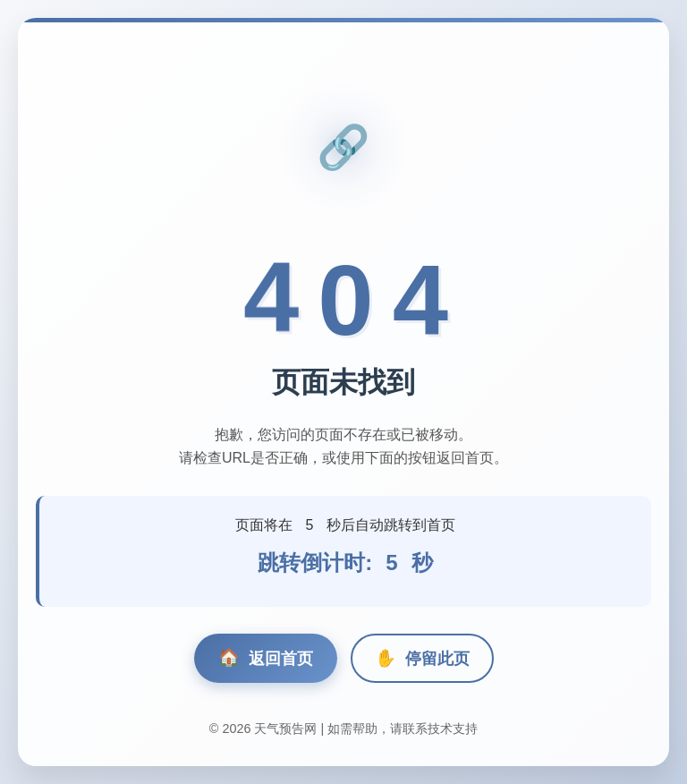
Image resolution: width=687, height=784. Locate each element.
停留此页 (422, 658)
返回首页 (266, 658)
